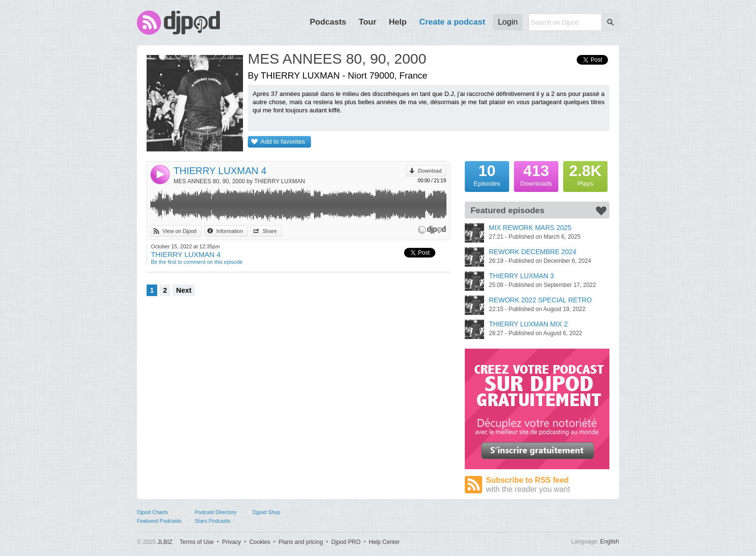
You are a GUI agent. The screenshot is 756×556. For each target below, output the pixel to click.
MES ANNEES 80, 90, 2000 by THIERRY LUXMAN (239, 181)
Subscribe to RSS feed (548, 485)
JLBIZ (165, 542)
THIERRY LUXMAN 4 (220, 171)
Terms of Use (197, 542)
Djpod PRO (346, 542)
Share (270, 231)
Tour (368, 22)
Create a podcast (452, 22)
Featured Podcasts (159, 521)
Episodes (487, 174)
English (610, 542)
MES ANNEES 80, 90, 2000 (337, 59)
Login (508, 22)
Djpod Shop (267, 512)
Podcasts (328, 22)
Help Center (384, 542)
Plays (585, 174)
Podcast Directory (216, 512)
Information (230, 231)
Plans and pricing (301, 542)
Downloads (536, 174)
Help (398, 22)
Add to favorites (283, 142)
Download (430, 171)
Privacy (232, 542)
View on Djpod (180, 231)
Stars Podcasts (213, 521)
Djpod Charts (152, 512)
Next (184, 290)
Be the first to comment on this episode (197, 262)
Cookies (260, 542)
